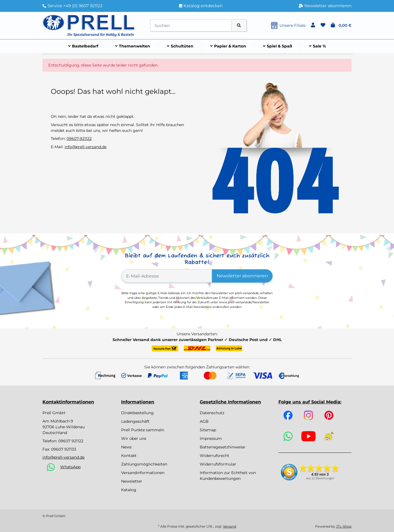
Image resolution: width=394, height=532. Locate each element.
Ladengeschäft (135, 421)
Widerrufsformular (218, 464)
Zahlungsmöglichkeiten (144, 464)
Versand (230, 526)
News (126, 447)
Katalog (129, 490)
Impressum (211, 438)
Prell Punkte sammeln (143, 430)
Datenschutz (212, 413)
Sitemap (208, 430)
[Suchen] (191, 26)
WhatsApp (70, 467)
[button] (313, 25)
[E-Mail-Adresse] (167, 276)
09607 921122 (71, 441)
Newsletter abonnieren (242, 276)
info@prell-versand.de (86, 147)
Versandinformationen (143, 473)
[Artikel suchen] (239, 26)
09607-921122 (79, 139)
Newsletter (132, 481)
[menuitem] (83, 46)
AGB (204, 421)
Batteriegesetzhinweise (222, 447)
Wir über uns (134, 438)
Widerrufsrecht (215, 456)
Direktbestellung (137, 413)
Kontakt (129, 456)
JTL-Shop (344, 526)
